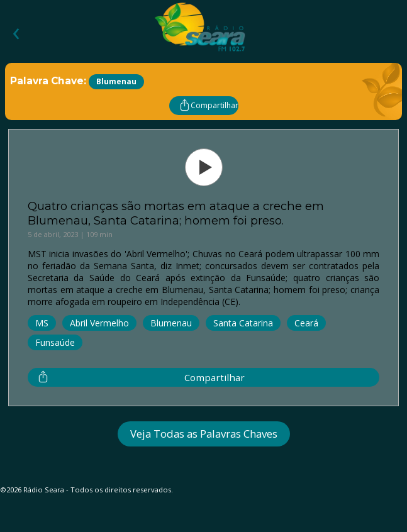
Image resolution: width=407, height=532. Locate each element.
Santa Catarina (243, 323)
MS (42, 323)
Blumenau (171, 323)
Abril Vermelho (99, 323)
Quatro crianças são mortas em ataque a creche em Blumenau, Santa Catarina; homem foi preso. (176, 213)
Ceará (306, 323)
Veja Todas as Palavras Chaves (204, 434)
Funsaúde (55, 342)
